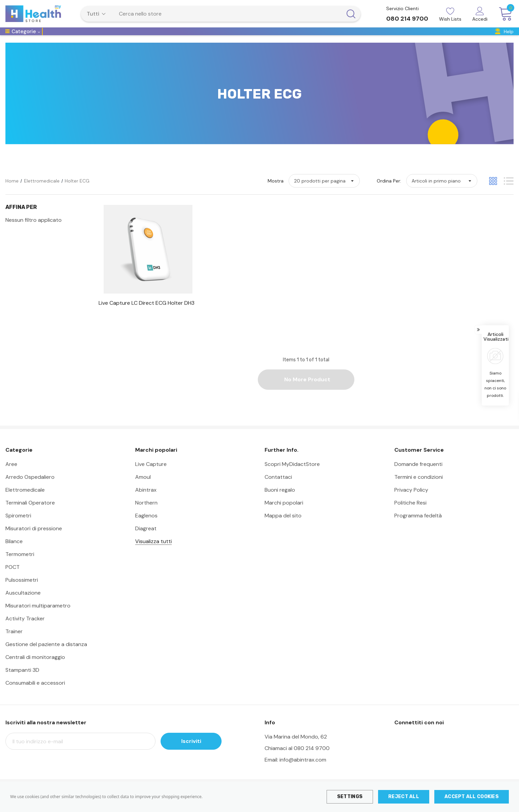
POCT (13, 577)
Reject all (404, 797)
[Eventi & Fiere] (453, 38)
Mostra (276, 191)
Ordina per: (389, 191)
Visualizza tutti (153, 551)
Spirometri (18, 525)
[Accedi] (480, 15)
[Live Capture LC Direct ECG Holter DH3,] (148, 313)
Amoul (143, 487)
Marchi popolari (284, 512)
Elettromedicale (25, 500)
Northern (146, 512)
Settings (350, 797)
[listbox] (442, 191)
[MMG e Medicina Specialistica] (154, 38)
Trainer (14, 641)
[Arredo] (328, 38)
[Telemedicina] (63, 38)
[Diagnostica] (210, 38)
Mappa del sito (283, 525)
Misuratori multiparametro (38, 615)
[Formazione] (395, 38)
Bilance (14, 551)
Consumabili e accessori (35, 693)
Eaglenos (146, 525)
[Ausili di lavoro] (359, 38)
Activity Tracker (25, 628)
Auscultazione (23, 603)
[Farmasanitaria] (298, 38)
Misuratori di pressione (34, 538)
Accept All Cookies (472, 797)
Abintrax (146, 500)
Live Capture (151, 474)
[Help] (504, 37)
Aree (11, 474)
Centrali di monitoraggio (35, 667)
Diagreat (146, 538)
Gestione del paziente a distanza (46, 654)
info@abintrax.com (303, 770)
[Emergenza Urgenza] (252, 38)
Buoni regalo (280, 500)
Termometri (20, 564)
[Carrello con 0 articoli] (503, 14)
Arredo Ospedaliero (30, 487)
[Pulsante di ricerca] (351, 14)
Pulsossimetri (22, 590)
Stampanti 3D (22, 680)
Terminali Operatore (30, 512)
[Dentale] (422, 38)
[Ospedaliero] (98, 38)
